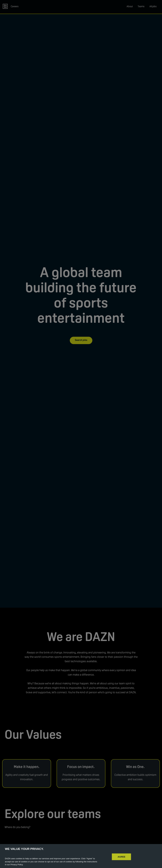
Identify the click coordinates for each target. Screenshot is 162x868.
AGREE (122, 861)
